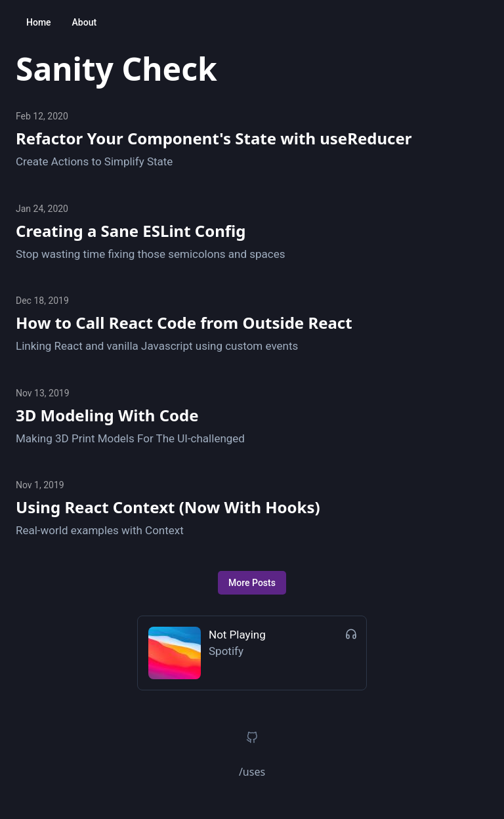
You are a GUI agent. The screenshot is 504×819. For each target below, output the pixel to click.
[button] (252, 738)
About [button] (85, 22)
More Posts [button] (252, 583)
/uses (252, 772)
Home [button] (39, 22)
